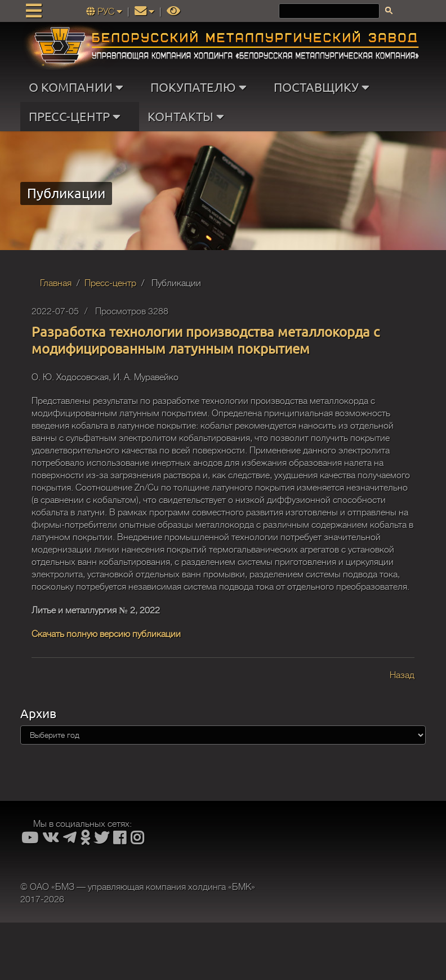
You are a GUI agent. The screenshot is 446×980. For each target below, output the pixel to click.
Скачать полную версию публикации (106, 634)
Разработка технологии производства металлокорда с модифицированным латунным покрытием (206, 340)
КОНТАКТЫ (188, 117)
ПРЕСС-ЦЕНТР (77, 117)
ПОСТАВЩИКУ (324, 87)
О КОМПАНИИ (79, 87)
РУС (105, 12)
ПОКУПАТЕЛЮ (201, 87)
